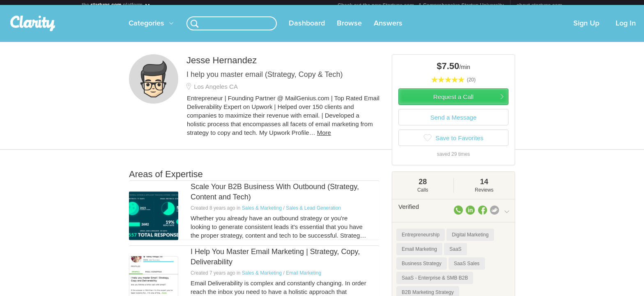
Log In (626, 28)
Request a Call (453, 102)
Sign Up (586, 28)
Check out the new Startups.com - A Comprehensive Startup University (421, 5)
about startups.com (539, 5)
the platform (116, 5)
